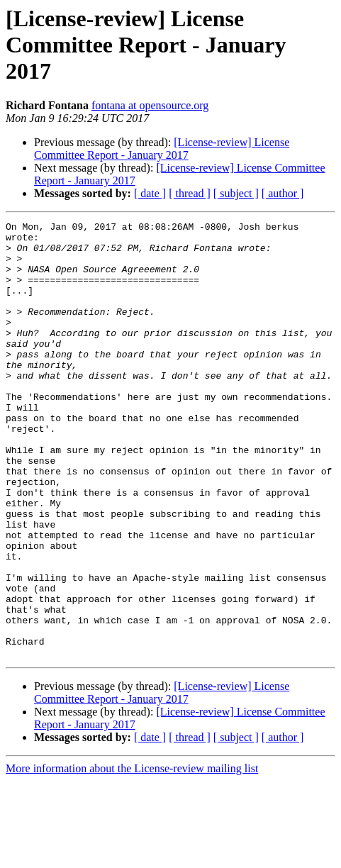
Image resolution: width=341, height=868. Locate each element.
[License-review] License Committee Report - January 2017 (162, 149)
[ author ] (283, 193)
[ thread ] (190, 193)
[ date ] (150, 193)
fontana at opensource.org (150, 105)
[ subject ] (236, 193)
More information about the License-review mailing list (132, 856)
